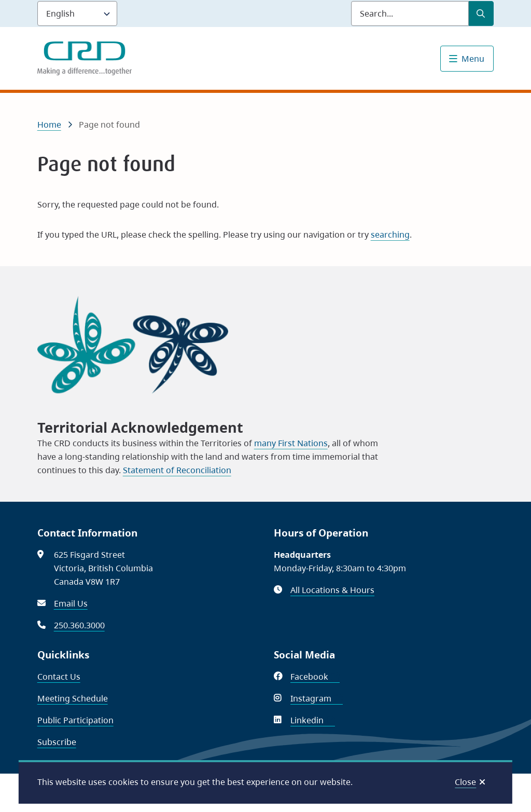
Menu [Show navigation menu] (473, 59)
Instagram (317, 698)
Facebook (315, 677)
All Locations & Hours (332, 590)
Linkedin (313, 720)
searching (390, 235)
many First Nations (291, 443)
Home (49, 125)
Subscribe (57, 742)
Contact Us (59, 677)
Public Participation (75, 720)
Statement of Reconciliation (177, 470)
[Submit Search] (481, 13)
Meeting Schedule (73, 698)
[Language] (77, 13)
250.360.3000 (79, 625)
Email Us (71, 603)
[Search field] (410, 13)
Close (465, 782)
